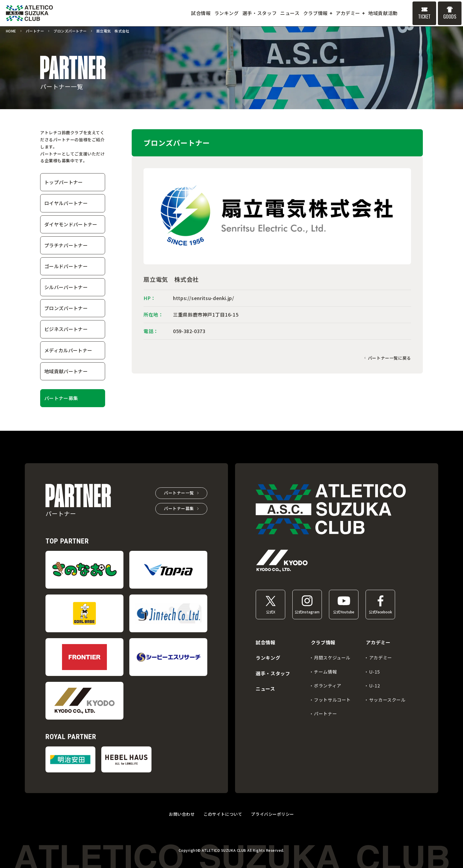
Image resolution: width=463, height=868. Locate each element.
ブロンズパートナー (66, 308)
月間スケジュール (332, 657)
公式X (271, 612)
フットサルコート (332, 700)
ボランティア (328, 686)
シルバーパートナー (66, 287)
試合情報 (266, 642)
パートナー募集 (61, 398)
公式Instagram (307, 612)
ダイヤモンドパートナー (71, 224)
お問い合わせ (182, 814)
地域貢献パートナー (66, 371)
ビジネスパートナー (66, 329)
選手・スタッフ (273, 673)
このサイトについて (223, 814)
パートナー (325, 714)
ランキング (268, 658)
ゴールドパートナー (66, 266)
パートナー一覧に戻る (389, 358)
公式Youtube (344, 612)
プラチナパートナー (66, 245)
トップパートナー (64, 182)
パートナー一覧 (179, 493)
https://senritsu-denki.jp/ (204, 298)
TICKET (424, 17)
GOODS (450, 17)
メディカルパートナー (68, 350)
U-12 (374, 686)
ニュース (265, 689)
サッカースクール (387, 700)
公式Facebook (380, 612)
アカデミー (381, 657)
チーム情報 (325, 672)
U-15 (374, 672)
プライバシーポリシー (273, 814)
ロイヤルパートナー (66, 203)
